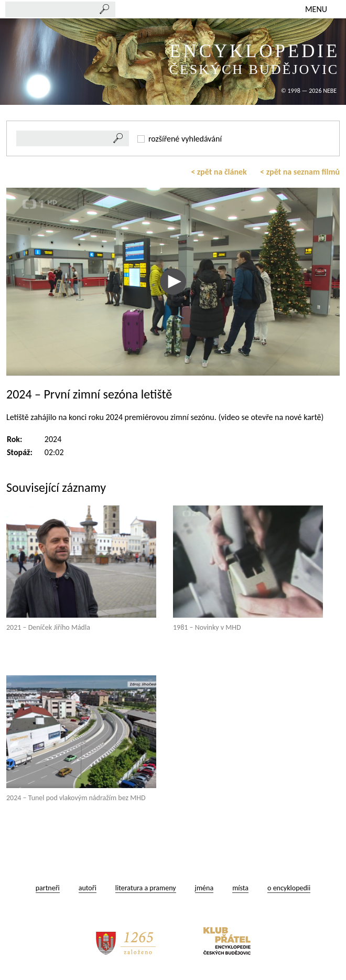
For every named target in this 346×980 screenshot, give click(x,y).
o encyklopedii (289, 888)
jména (204, 888)
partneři (48, 888)
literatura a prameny (146, 888)
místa (240, 888)
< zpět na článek (219, 172)
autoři (88, 888)
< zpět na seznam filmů (300, 172)
